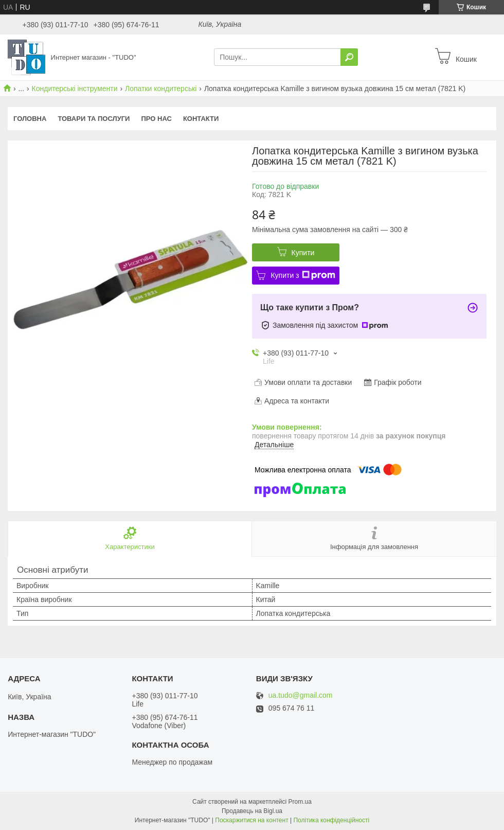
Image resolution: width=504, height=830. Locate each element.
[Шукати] (349, 57)
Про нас (156, 119)
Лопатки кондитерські (161, 89)
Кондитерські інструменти (75, 89)
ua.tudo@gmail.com (301, 695)
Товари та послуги (94, 119)
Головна (30, 119)
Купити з (303, 275)
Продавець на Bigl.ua (252, 811)
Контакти (201, 119)
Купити (303, 253)
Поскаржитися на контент (251, 820)
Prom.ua (300, 802)
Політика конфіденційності (331, 820)
